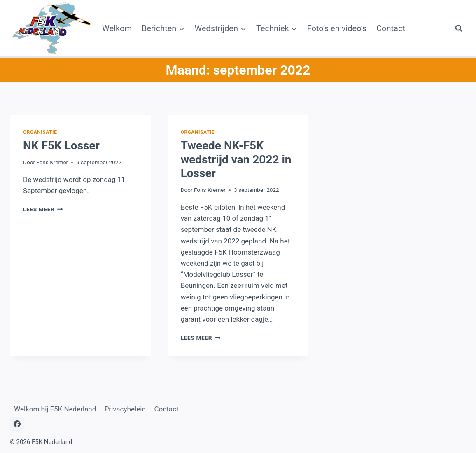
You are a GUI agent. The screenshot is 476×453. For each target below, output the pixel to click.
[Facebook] (17, 424)
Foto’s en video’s (337, 28)
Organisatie (40, 132)
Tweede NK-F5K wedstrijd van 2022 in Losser (236, 159)
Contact (391, 28)
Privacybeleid (125, 409)
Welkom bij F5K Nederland (55, 409)
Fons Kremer (52, 162)
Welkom (117, 28)
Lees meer (43, 209)
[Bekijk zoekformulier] (459, 28)
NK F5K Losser (61, 146)
